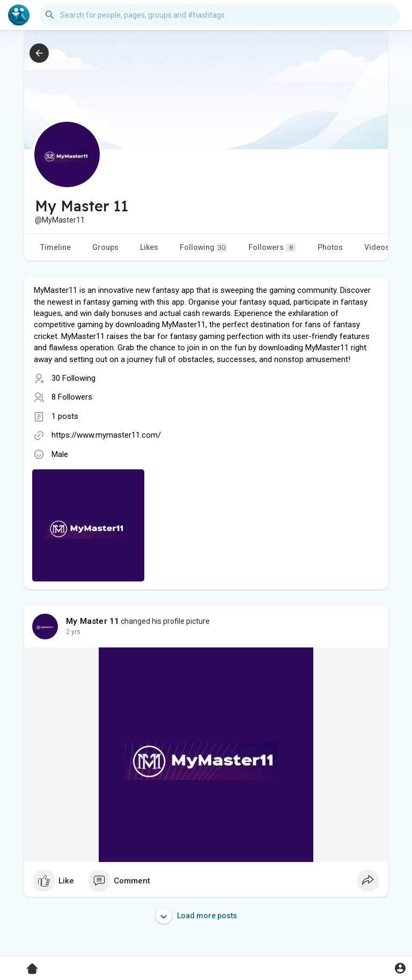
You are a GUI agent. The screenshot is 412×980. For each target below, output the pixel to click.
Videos (377, 247)
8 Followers (72, 397)
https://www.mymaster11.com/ (106, 435)
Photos (330, 247)
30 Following (73, 378)
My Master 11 (93, 621)
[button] (219, 15)
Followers (272, 248)
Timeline (56, 247)
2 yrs (73, 632)
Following (203, 248)
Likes (149, 247)
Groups (105, 247)
